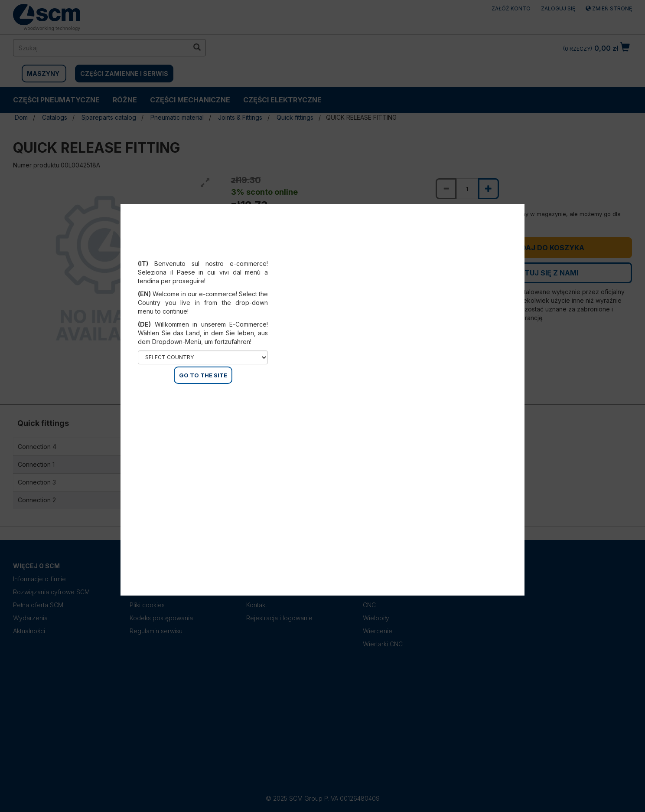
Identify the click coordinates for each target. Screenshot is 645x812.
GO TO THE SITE (203, 375)
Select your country (203, 253)
